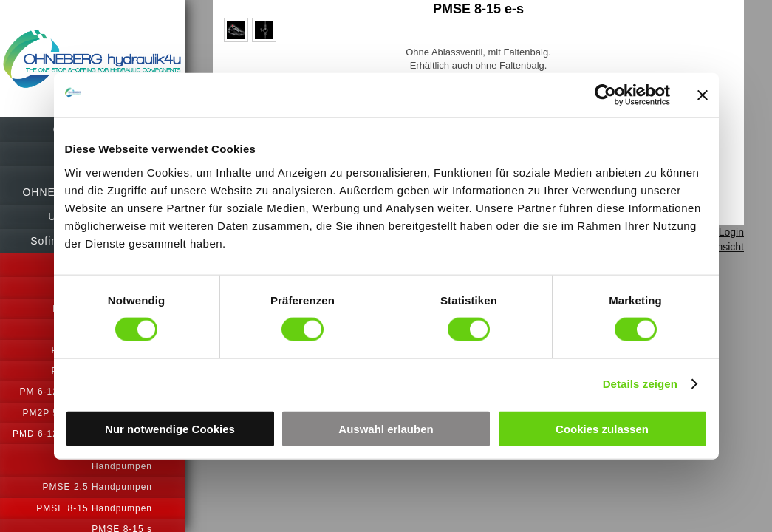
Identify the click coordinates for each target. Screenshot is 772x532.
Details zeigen (640, 384)
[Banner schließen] (703, 95)
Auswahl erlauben (386, 428)
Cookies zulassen (602, 428)
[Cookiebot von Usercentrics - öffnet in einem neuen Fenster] (605, 95)
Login (731, 232)
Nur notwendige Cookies (170, 428)
